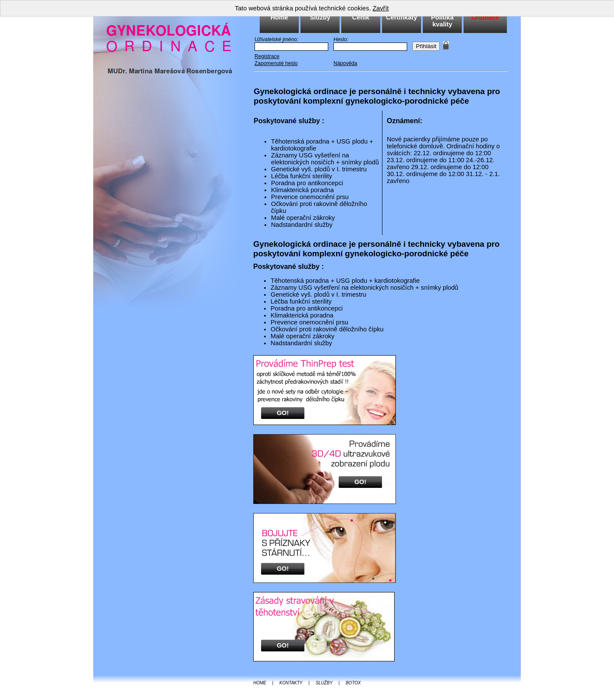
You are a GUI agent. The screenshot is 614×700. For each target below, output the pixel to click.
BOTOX (353, 683)
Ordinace (485, 17)
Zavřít (380, 8)
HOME (260, 683)
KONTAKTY (291, 683)
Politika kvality (442, 21)
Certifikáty (402, 17)
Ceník (361, 17)
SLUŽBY (324, 683)
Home (279, 17)
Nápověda (345, 63)
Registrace (267, 56)
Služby (320, 17)
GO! (283, 413)
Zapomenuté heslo (276, 63)
